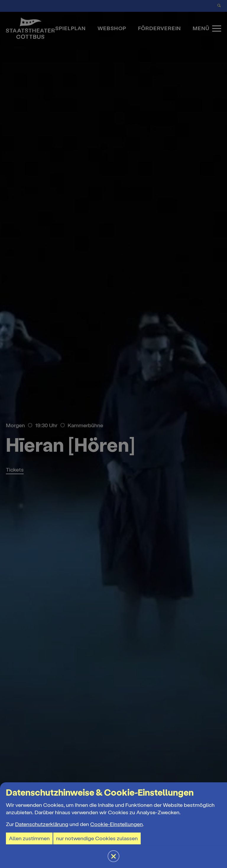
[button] (113, 434)
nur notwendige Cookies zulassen (97, 838)
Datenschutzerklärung (42, 824)
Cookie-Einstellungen (116, 824)
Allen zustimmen (29, 838)
